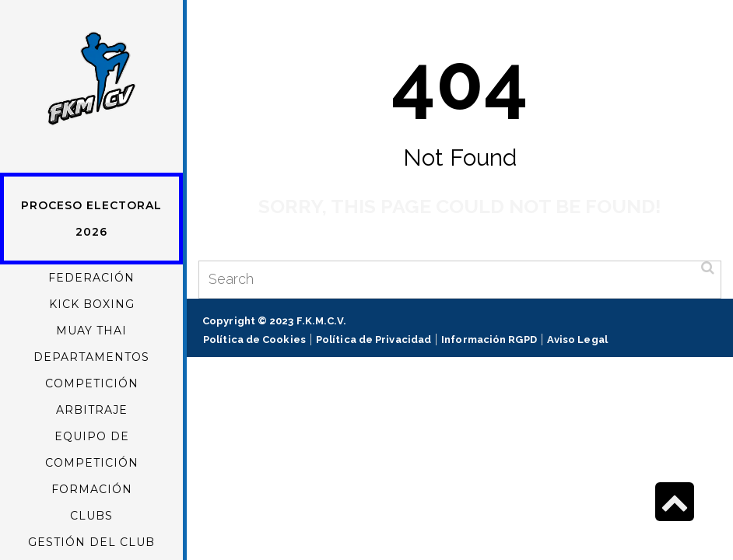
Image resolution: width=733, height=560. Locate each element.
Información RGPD (489, 339)
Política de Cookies (254, 339)
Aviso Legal (577, 339)
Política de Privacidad (374, 339)
